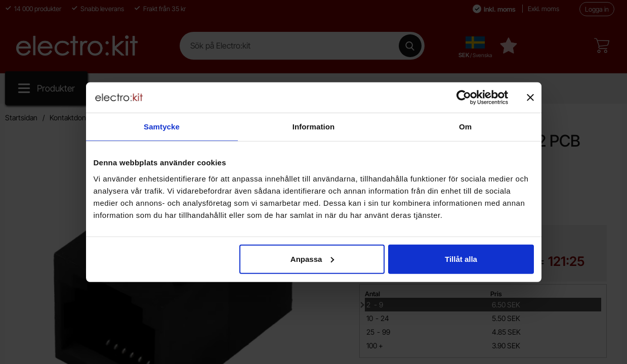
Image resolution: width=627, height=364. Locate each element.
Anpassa (312, 259)
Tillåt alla (461, 259)
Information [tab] (314, 127)
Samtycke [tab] (162, 127)
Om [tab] (465, 127)
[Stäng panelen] (530, 98)
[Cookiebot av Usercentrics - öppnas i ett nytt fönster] (464, 98)
